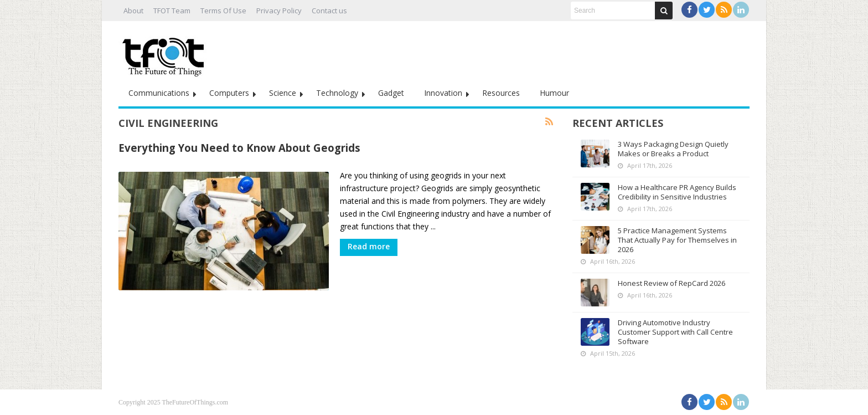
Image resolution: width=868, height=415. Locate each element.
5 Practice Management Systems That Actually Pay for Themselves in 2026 (677, 240)
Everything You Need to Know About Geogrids (239, 148)
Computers (229, 93)
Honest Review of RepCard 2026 (671, 283)
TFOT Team (172, 11)
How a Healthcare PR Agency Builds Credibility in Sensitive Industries (677, 192)
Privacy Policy (279, 11)
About (133, 11)
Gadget (391, 93)
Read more (369, 246)
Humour (554, 93)
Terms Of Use (223, 11)
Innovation (443, 93)
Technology (337, 93)
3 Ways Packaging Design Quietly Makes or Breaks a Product (673, 149)
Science (283, 93)
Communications (159, 93)
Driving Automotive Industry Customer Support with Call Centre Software (675, 332)
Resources (501, 93)
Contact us (329, 11)
